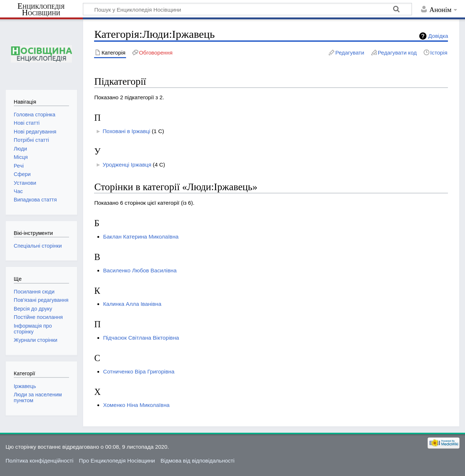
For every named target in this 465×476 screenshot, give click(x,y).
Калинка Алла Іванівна (132, 304)
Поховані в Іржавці (126, 131)
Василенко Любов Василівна (140, 270)
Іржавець (25, 386)
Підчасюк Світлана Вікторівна (141, 338)
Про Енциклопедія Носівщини (117, 461)
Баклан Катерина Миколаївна (141, 237)
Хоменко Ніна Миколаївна (136, 405)
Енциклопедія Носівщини (41, 9)
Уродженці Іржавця (127, 165)
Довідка (438, 36)
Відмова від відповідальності (198, 461)
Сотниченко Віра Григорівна (139, 371)
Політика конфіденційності (39, 461)
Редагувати (350, 53)
